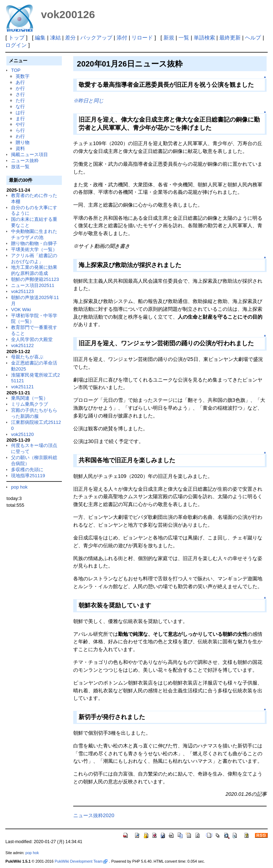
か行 (20, 88)
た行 (20, 100)
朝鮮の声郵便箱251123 (35, 279)
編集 (40, 38)
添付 (122, 38)
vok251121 (22, 387)
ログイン (16, 45)
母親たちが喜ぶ (27, 357)
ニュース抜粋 (25, 161)
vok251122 (22, 345)
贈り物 (23, 142)
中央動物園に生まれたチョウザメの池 (34, 234)
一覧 (184, 38)
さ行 (20, 94)
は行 (20, 113)
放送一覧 (20, 167)
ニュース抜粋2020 (94, 815)
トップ (17, 38)
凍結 (55, 38)
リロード (142, 38)
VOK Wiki (21, 310)
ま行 (20, 119)
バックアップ (96, 38)
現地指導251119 (28, 476)
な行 (20, 106)
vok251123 (22, 291)
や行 (20, 124)
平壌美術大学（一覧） (34, 249)
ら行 (20, 130)
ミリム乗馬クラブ (30, 404)
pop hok (19, 487)
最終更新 (230, 38)
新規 (169, 38)
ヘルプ (253, 38)
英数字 (23, 76)
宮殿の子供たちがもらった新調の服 (34, 413)
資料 (20, 148)
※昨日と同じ (89, 101)
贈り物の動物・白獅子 (34, 243)
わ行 (20, 136)
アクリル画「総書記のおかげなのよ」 (34, 259)
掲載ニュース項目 (30, 155)
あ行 (20, 82)
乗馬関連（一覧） (30, 398)
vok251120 (22, 434)
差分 (70, 38)
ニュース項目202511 (33, 285)
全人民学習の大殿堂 (32, 339)
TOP (16, 70)
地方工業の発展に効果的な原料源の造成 (34, 270)
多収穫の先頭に (27, 470)
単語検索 (204, 38)
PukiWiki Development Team (81, 861)
